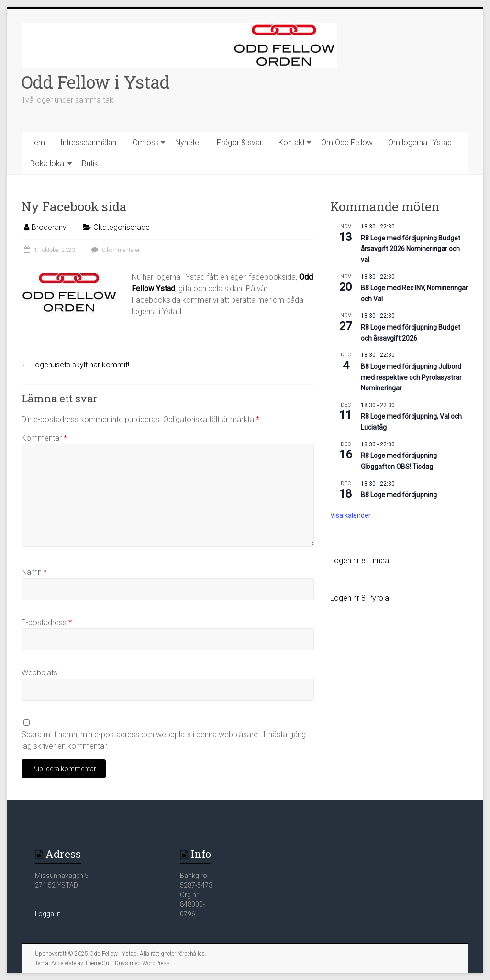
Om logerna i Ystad (420, 142)
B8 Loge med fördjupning (399, 495)
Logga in (48, 914)
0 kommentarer (114, 250)
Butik (90, 164)
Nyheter (188, 142)
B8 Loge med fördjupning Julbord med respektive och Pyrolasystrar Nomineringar (411, 377)
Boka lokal (48, 164)
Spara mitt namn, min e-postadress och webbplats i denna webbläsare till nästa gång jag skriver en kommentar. (164, 740)
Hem (37, 142)
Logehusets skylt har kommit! (75, 365)
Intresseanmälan (88, 142)
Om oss (146, 142)
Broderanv (49, 227)
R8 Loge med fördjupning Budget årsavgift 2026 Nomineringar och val (411, 249)
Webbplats (39, 673)
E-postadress (47, 622)
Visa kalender (351, 515)
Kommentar (44, 438)
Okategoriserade (122, 227)
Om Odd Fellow (347, 142)
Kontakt (292, 142)
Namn (34, 572)
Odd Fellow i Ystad (96, 82)
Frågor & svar (239, 142)
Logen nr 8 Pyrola (360, 598)
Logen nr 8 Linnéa (360, 561)
